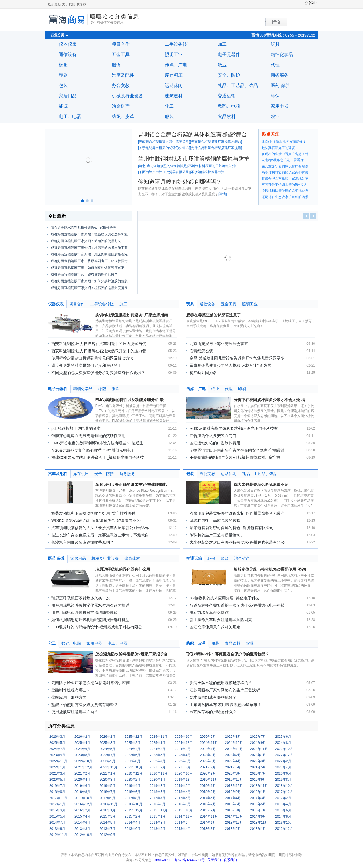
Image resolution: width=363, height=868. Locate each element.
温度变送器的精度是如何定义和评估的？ (86, 365)
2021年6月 (233, 767)
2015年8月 (233, 810)
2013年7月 (107, 829)
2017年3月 (258, 798)
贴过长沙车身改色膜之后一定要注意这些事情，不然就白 (100, 535)
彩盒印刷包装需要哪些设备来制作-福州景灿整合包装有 (237, 513)
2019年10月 (234, 780)
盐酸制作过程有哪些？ (71, 690)
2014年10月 (234, 816)
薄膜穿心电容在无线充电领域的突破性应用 (88, 436)
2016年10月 (134, 804)
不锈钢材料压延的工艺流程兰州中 (214, 166)
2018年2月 (233, 792)
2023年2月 (233, 755)
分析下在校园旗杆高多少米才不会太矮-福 (269, 400)
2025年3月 (107, 743)
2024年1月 (208, 749)
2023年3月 (208, 755)
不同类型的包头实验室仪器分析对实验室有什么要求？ (98, 373)
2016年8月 (183, 804)
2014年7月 (57, 823)
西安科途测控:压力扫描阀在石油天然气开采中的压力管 (99, 351)
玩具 (275, 44)
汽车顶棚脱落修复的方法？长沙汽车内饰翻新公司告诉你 (100, 528)
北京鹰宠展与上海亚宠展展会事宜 (219, 344)
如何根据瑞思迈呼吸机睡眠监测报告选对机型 (90, 620)
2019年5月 (107, 786)
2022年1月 (57, 767)
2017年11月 (58, 798)
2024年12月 (184, 743)
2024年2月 (183, 749)
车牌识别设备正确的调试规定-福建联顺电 (131, 484)
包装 (63, 85)
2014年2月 (183, 823)
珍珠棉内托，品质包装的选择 (215, 520)
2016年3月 (57, 810)
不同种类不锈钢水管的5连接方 (284, 185)
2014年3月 (158, 823)
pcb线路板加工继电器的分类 (76, 428)
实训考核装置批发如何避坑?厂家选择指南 (132, 315)
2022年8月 (133, 761)
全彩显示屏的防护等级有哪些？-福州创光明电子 (93, 450)
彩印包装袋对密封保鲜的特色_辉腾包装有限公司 (232, 528)
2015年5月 (57, 816)
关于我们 (69, 4)
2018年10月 (284, 786)
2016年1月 (107, 810)
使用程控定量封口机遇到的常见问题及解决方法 (92, 358)
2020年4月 (82, 780)
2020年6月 (283, 773)
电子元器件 (229, 55)
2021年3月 (57, 773)
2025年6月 (283, 737)
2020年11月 (159, 773)
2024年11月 (209, 743)
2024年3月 (158, 749)
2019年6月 (82, 786)
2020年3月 (107, 780)
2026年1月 (107, 737)
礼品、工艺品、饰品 (238, 85)
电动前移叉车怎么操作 (209, 613)
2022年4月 (233, 761)
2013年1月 (258, 829)
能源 (63, 106)
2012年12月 (284, 829)
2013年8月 (82, 829)
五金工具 (121, 55)
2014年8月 (283, 816)
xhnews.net (163, 860)
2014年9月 (258, 816)
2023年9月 (57, 755)
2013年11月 (259, 823)
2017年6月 (183, 798)
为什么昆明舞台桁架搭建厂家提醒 (216, 148)
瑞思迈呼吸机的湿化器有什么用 (123, 569)
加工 (222, 44)
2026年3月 (57, 737)
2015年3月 (107, 816)
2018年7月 (107, 792)
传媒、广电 (176, 65)
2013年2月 (233, 829)
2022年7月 (158, 761)
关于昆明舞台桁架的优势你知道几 (164, 148)
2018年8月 (82, 792)
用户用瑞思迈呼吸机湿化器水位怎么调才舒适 (90, 605)
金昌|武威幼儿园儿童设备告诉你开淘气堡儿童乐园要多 (237, 358)
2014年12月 (184, 816)
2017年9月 (107, 798)
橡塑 (63, 65)
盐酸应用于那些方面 (69, 697)
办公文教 (121, 85)
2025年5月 (57, 743)
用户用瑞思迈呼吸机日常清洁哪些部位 (84, 613)
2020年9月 (208, 773)
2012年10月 (83, 835)
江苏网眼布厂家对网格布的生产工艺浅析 (225, 690)
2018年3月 (208, 792)
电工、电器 (70, 116)
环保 (275, 96)
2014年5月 (107, 823)
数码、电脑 (229, 106)
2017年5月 (208, 798)
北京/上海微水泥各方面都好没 (284, 142)
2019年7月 (57, 786)
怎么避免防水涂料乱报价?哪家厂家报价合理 (84, 228)
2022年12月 (284, 755)
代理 (275, 65)
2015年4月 (82, 816)
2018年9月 (57, 792)
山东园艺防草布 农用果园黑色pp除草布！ (225, 705)
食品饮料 (227, 116)
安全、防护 (229, 75)
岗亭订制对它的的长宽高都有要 (285, 172)
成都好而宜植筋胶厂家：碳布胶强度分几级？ (84, 274)
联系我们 (83, 4)
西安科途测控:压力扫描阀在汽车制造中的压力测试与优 (99, 344)
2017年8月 (133, 798)
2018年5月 (158, 792)
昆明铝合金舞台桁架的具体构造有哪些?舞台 (193, 134)
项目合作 (121, 44)
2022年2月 (283, 761)
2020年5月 (57, 780)
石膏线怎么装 (201, 351)
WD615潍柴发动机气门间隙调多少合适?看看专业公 (96, 520)
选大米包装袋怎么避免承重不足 (261, 484)
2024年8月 (283, 743)
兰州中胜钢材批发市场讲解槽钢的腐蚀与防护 (194, 159)
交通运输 (227, 96)
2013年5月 (158, 829)
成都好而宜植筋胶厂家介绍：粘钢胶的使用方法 (86, 241)
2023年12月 (234, 749)
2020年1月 (158, 780)
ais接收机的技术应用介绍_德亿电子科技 (224, 598)
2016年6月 (233, 804)
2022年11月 (58, 761)
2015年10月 (184, 810)
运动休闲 (174, 85)
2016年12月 (83, 804)
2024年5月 (107, 749)
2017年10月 (83, 798)
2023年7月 (107, 755)
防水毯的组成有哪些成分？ (213, 697)
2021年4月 (283, 767)
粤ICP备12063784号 (189, 860)
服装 (169, 116)
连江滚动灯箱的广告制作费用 (215, 443)
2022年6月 (183, 761)
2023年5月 (158, 755)
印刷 (63, 75)
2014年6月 (82, 823)
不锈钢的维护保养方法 (208, 172)
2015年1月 (158, 816)
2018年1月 (258, 792)
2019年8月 (283, 780)
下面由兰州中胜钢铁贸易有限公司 (164, 172)
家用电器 (280, 106)
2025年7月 (258, 737)
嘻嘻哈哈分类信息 (115, 16)
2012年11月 (58, 835)
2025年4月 (82, 743)
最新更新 (54, 4)
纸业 (222, 65)
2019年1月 (208, 786)
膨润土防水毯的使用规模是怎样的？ (221, 683)
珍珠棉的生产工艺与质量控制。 (217, 535)
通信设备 (68, 55)
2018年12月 (234, 786)
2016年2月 (82, 810)
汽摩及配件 (123, 75)
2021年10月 (134, 767)
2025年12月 (134, 737)
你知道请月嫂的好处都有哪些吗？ (180, 182)
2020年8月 (233, 773)
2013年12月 (234, 823)
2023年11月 (259, 749)
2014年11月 (209, 816)
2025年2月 (133, 743)
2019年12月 (184, 780)
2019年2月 (183, 786)
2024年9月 (258, 743)
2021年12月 (83, 767)
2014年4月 (133, 823)
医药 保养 (280, 85)
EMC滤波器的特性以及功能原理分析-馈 (130, 400)
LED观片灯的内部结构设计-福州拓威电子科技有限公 (97, 627)
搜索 (266, 22)
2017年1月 (57, 804)
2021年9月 (158, 767)
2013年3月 (208, 829)
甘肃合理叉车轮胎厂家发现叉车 (285, 179)
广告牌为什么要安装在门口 (213, 436)
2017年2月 (283, 798)
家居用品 (68, 96)
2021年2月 (82, 773)
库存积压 (174, 75)
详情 (222, 194)
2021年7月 (208, 767)
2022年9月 (107, 761)
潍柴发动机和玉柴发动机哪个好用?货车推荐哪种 (93, 513)
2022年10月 (83, 761)
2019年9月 (258, 780)
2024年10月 (234, 743)
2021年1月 (107, 773)
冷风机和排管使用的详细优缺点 (285, 191)
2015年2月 (133, 816)
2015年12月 (134, 810)
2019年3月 (158, 786)
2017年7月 (158, 798)
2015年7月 (258, 810)
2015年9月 (208, 810)
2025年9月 (208, 737)
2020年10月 (184, 773)
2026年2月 (82, 737)
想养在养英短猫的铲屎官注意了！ (216, 315)
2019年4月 (133, 786)
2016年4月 (283, 804)
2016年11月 (108, 804)
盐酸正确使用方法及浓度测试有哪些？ (84, 705)
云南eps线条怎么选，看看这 (283, 160)
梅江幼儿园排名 (203, 373)
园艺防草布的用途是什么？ (213, 712)
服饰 (116, 65)
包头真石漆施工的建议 (278, 148)
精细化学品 (282, 55)
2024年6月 (82, 749)
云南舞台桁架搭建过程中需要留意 (164, 142)
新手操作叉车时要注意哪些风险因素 (221, 620)
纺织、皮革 (123, 116)
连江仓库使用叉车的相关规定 (215, 627)
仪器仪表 (68, 44)
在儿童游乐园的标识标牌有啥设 (285, 166)
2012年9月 (107, 835)
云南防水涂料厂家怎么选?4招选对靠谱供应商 (91, 683)
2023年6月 (133, 755)
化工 (169, 106)
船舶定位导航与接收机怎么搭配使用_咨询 (270, 569)
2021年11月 (108, 767)
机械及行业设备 (127, 96)
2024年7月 (57, 749)
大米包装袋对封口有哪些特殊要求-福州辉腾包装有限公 (237, 542)
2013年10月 (284, 823)
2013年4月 (183, 829)
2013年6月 (133, 829)
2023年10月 (284, 749)
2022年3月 (258, 761)
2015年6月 (283, 810)
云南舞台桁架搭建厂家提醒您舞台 (216, 142)
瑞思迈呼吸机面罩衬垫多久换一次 (81, 598)
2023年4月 (183, 755)
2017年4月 (233, 798)
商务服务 (280, 75)
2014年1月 (208, 823)
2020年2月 (133, 780)
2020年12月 (134, 773)
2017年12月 (284, 792)
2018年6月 (133, 792)
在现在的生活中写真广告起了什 (285, 154)
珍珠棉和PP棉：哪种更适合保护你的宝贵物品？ (228, 654)
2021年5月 (258, 767)
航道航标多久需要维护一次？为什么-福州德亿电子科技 (237, 605)
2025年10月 (184, 737)
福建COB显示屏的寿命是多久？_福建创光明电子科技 (98, 457)
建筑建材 (174, 96)
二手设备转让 (178, 44)
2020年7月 (258, 773)
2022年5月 (208, 761)
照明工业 (174, 55)
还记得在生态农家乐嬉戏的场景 (285, 197)
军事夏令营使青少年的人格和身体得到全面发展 (231, 365)
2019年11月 (209, 780)
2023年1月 (258, 755)
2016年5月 (258, 804)
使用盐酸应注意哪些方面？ (75, 712)
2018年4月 (183, 792)
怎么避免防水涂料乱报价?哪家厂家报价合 (132, 654)
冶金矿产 (121, 106)
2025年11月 (159, 737)
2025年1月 (158, 743)
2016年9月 (158, 804)
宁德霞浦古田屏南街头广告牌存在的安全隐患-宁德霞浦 (237, 450)
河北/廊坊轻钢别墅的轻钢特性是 (163, 166)
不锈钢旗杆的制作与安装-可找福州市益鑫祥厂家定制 (235, 457)
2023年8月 (82, 755)
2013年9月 (57, 829)
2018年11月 (259, 786)
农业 (275, 116)
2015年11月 (159, 810)
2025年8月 (233, 737)
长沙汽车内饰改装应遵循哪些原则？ (83, 542)
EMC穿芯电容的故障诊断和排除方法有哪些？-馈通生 (97, 443)
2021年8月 (183, 767)
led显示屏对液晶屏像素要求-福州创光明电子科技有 (234, 428)
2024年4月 (133, 749)
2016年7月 (208, 804)
